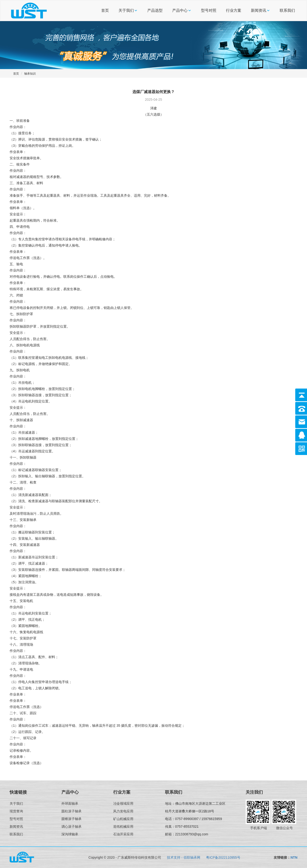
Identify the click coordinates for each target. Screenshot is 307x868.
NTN (294, 857)
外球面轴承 (70, 803)
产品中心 (180, 10)
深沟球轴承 (70, 834)
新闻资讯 (259, 10)
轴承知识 (30, 74)
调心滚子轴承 (71, 827)
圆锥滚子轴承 (71, 819)
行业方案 (234, 10)
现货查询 (16, 811)
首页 (105, 10)
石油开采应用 (123, 834)
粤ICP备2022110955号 (223, 857)
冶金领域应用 (123, 803)
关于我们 (126, 10)
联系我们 (287, 10)
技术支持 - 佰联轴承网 (183, 857)
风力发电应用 (123, 811)
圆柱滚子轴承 (71, 811)
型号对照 (209, 10)
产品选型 (155, 10)
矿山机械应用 (123, 819)
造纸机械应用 (123, 827)
